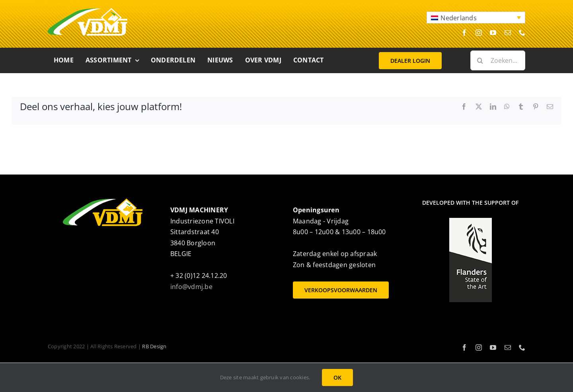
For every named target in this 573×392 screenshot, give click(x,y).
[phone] (522, 33)
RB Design (154, 346)
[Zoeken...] (498, 60)
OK (337, 377)
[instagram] (479, 33)
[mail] (508, 33)
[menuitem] (476, 17)
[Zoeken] (480, 60)
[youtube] (493, 33)
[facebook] (464, 33)
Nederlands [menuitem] (458, 18)
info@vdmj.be (191, 287)
